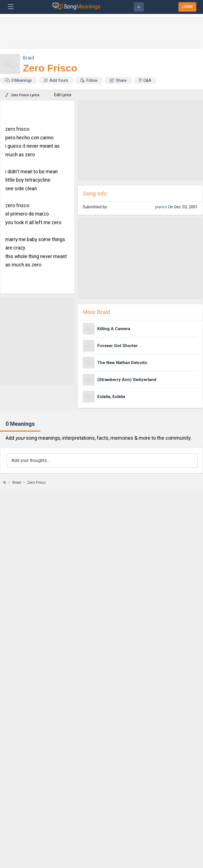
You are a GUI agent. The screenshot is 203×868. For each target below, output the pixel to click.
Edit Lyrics (63, 95)
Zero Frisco (50, 68)
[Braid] (16, 482)
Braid (28, 58)
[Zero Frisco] (37, 482)
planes (161, 207)
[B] (5, 482)
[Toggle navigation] (11, 7)
